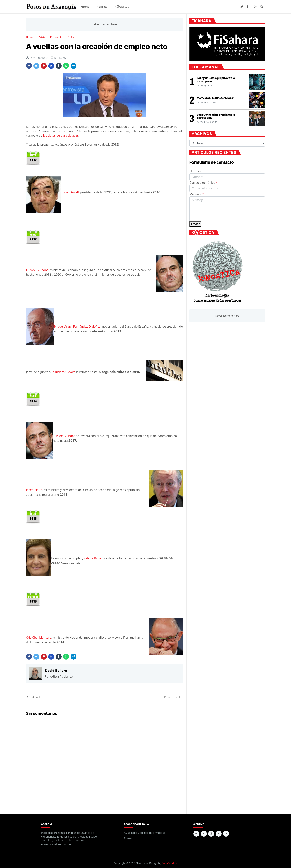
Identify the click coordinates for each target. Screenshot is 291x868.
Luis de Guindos (37, 270)
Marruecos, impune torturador (215, 98)
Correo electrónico (204, 183)
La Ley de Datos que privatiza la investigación (216, 80)
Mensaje (197, 194)
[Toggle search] (262, 7)
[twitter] (242, 7)
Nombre (195, 171)
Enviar (195, 224)
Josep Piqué (34, 490)
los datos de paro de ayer (60, 136)
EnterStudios (169, 863)
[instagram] (211, 834)
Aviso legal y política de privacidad (145, 833)
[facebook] (248, 7)
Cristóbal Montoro (39, 638)
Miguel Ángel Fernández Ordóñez (77, 326)
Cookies (129, 838)
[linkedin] (226, 834)
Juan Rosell (71, 192)
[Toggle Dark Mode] (255, 7)
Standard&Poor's (64, 372)
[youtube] (219, 834)
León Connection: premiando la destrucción (216, 116)
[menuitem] (85, 7)
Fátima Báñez (93, 558)
